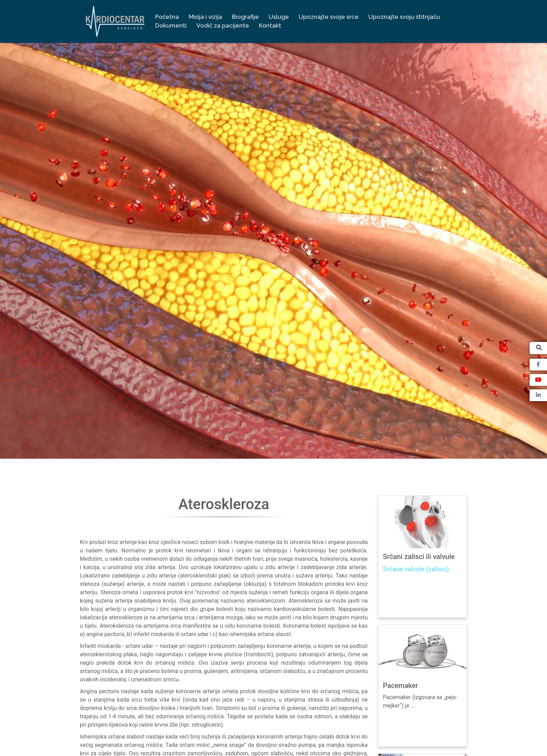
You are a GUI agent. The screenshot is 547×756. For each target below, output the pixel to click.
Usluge (279, 17)
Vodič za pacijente (223, 25)
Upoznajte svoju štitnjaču (404, 17)
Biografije (245, 17)
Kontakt (270, 25)
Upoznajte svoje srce (329, 17)
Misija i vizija (205, 17)
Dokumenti (171, 25)
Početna (167, 17)
